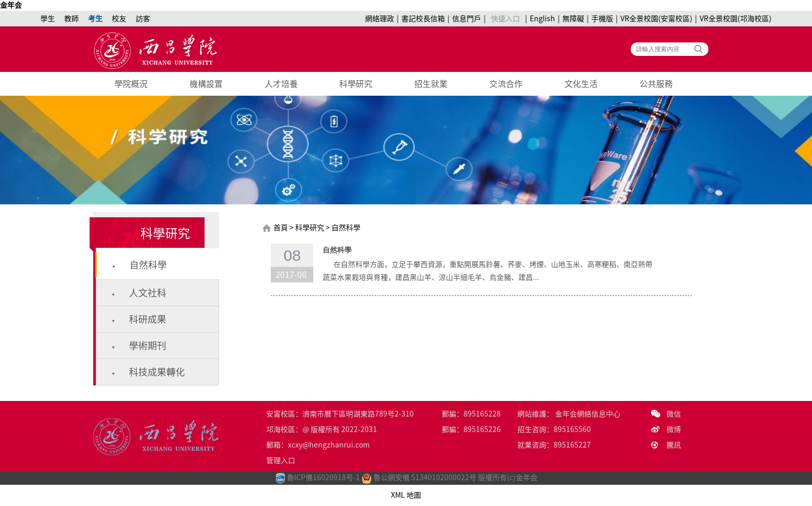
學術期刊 (148, 346)
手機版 (602, 19)
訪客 (143, 19)
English (542, 19)
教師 (71, 19)
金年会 (11, 5)
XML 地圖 (406, 495)
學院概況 (131, 84)
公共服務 (656, 84)
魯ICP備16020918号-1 (323, 478)
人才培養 (281, 84)
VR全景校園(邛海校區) (736, 19)
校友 (119, 19)
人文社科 (148, 293)
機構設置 (206, 84)
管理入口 (281, 460)
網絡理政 (380, 19)
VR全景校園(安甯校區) (656, 19)
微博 (674, 429)
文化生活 (581, 84)
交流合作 (506, 84)
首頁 (281, 228)
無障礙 (573, 19)
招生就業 (431, 84)
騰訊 (674, 445)
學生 (48, 19)
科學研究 (356, 84)
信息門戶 (467, 19)
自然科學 (148, 265)
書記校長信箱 (423, 19)
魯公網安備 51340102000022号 (419, 478)
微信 (674, 414)
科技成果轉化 (157, 372)
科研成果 (148, 319)
